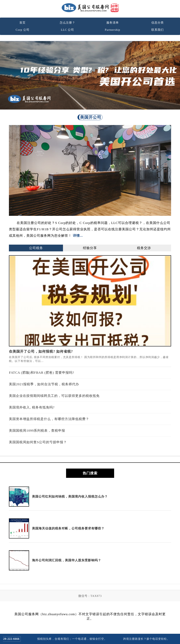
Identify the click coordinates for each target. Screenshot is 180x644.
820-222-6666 (13, 639)
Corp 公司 (23, 30)
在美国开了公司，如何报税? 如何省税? (41, 351)
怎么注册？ (67, 23)
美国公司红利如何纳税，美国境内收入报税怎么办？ (70, 496)
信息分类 (158, 23)
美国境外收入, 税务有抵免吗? (32, 407)
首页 (22, 23)
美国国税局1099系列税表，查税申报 (37, 431)
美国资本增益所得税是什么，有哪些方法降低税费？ (49, 419)
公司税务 (36, 248)
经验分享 (90, 248)
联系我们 (158, 30)
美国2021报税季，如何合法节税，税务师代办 (44, 384)
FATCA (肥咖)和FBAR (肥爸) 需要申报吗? (41, 373)
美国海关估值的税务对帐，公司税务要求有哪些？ (68, 528)
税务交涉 (144, 248)
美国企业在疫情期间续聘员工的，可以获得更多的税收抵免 (54, 396)
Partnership (112, 30)
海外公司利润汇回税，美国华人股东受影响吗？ (67, 560)
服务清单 (113, 23)
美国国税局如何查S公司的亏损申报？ (38, 442)
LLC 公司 (67, 30)
